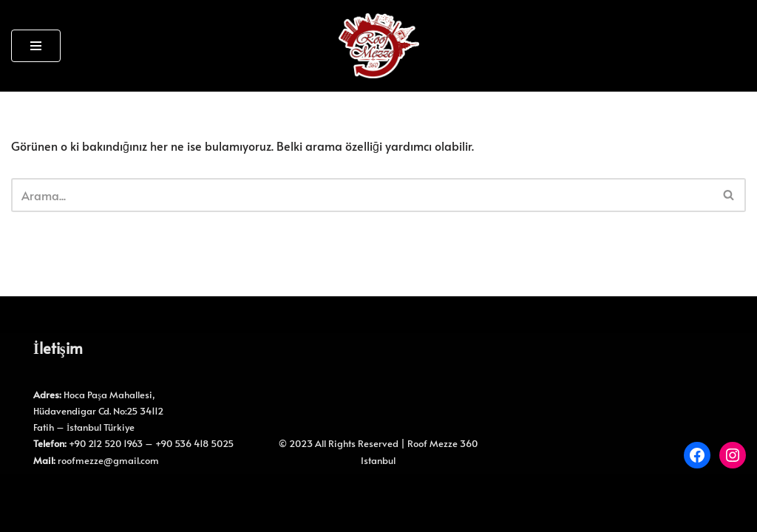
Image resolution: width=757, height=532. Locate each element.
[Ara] (362, 195)
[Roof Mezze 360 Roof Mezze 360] (379, 46)
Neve (25, 493)
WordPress (78, 493)
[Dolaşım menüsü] (36, 46)
